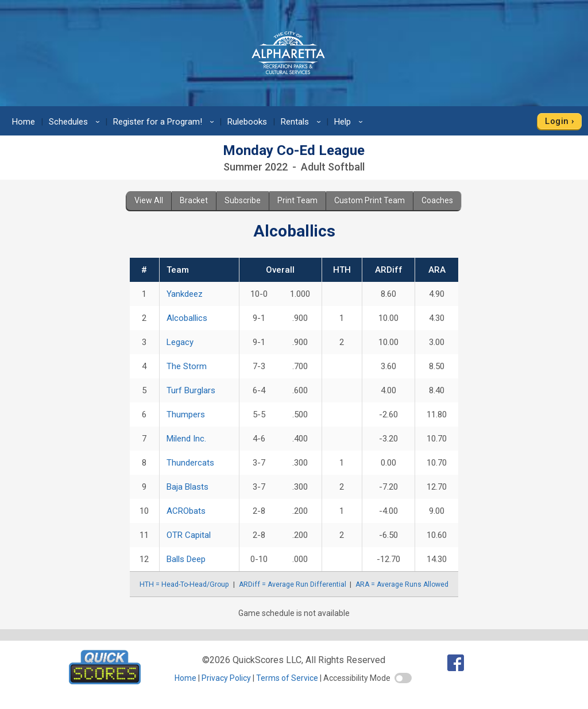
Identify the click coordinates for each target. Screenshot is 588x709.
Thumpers (186, 414)
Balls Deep (186, 559)
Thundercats (190, 463)
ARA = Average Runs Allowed (402, 584)
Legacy (180, 342)
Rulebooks (247, 122)
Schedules (76, 122)
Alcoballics (187, 318)
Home (24, 122)
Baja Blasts (187, 487)
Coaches (437, 200)
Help (350, 122)
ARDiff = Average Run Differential (293, 584)
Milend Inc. (186, 439)
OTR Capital (189, 535)
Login (557, 121)
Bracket (194, 200)
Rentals (303, 122)
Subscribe (243, 200)
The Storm (187, 366)
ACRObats (186, 511)
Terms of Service (287, 678)
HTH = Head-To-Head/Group (184, 584)
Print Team (297, 200)
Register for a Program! (165, 122)
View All (149, 200)
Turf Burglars (191, 390)
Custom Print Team (370, 200)
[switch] (403, 678)
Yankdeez (185, 294)
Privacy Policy (226, 678)
